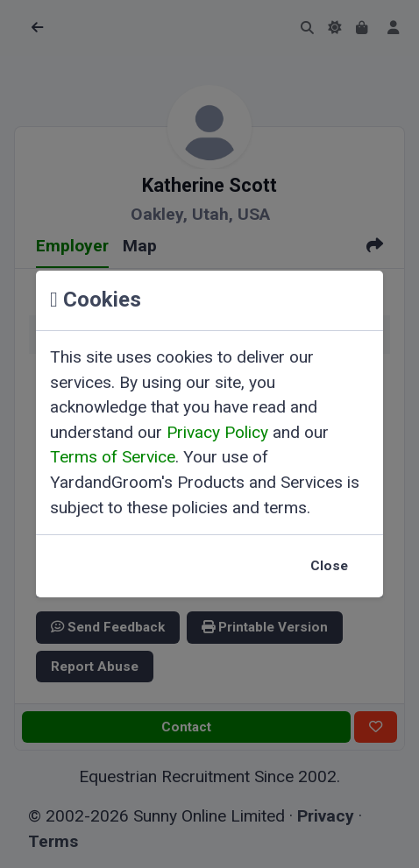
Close (329, 566)
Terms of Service (113, 457)
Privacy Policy (217, 432)
